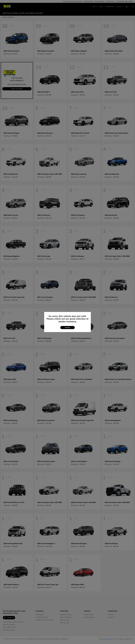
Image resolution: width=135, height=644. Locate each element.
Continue (67, 328)
